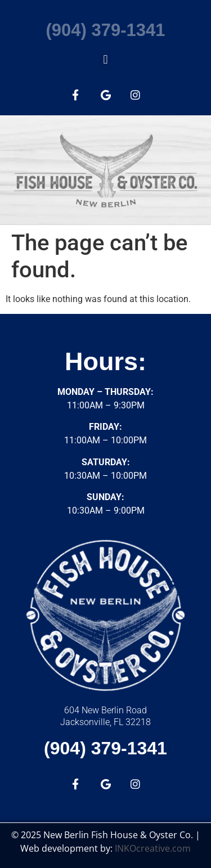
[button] (105, 59)
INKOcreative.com (153, 848)
